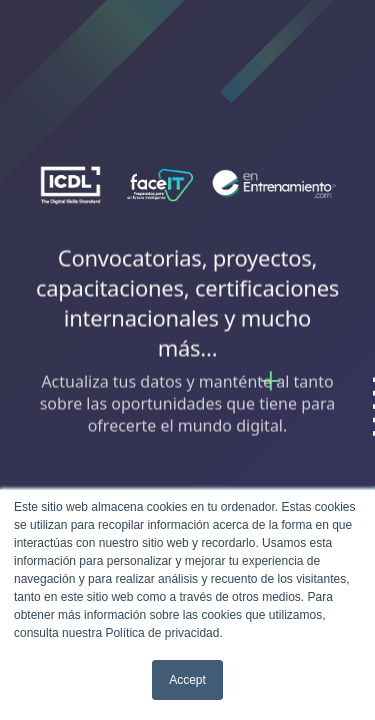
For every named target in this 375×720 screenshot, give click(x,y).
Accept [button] (187, 680)
